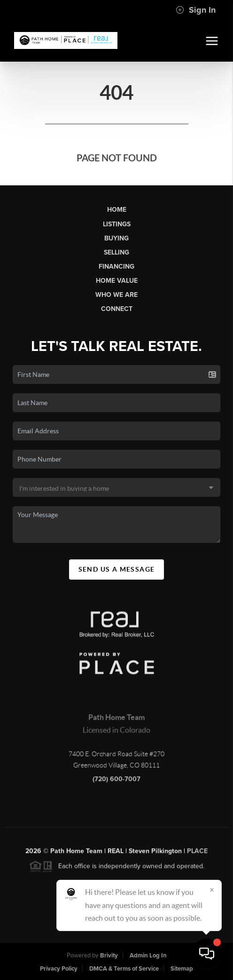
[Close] (212, 890)
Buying (116, 238)
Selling (116, 252)
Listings (117, 224)
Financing (116, 267)
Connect (117, 309)
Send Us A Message (117, 569)
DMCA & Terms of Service (124, 969)
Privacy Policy (59, 969)
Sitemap (182, 969)
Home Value (117, 281)
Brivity (109, 956)
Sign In (196, 10)
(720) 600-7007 (116, 781)
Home (117, 210)
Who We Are (116, 295)
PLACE (197, 853)
